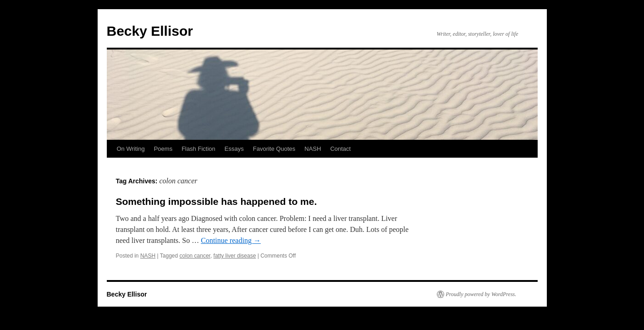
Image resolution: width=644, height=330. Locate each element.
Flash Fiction (198, 149)
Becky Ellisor (150, 31)
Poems (163, 149)
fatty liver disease (235, 256)
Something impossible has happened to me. (217, 201)
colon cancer (195, 256)
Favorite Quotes (274, 149)
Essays (234, 149)
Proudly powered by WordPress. (481, 294)
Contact (340, 149)
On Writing (131, 149)
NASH (313, 149)
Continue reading (231, 240)
